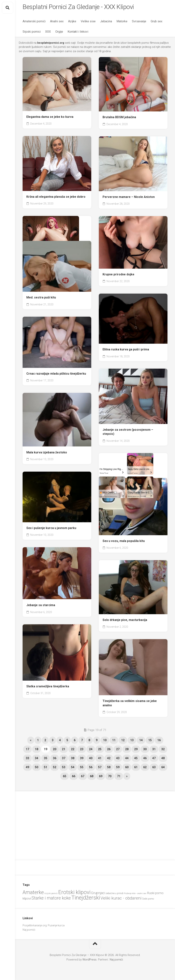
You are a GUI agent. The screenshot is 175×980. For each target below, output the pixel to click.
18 (37, 750)
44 (127, 759)
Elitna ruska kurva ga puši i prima (126, 351)
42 (109, 759)
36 (55, 759)
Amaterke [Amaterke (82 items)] (33, 894)
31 (154, 750)
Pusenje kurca (56, 927)
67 (83, 777)
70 (110, 777)
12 (123, 741)
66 (74, 777)
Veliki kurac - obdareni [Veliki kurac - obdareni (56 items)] (121, 899)
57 (100, 768)
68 (92, 777)
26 (109, 750)
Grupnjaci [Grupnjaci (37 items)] (98, 894)
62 (145, 768)
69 (101, 777)
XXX (48, 33)
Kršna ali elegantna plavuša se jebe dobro (56, 198)
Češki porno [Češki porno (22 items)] (148, 900)
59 (118, 768)
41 (100, 759)
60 (127, 768)
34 (37, 759)
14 (141, 741)
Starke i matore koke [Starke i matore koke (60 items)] (51, 899)
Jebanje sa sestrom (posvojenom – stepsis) (128, 433)
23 (82, 750)
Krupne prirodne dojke (118, 276)
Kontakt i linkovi (78, 33)
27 (118, 750)
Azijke (72, 23)
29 (136, 750)
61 (136, 768)
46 (145, 759)
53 (64, 768)
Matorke (122, 23)
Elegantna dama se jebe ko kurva (50, 118)
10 (105, 741)
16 (159, 741)
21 (64, 750)
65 (65, 777)
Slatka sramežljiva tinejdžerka (48, 688)
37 (64, 759)
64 (163, 768)
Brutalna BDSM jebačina (119, 118)
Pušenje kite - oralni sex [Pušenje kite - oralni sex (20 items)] (135, 895)
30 (145, 750)
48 (163, 759)
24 (91, 750)
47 (154, 759)
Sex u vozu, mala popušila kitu (124, 542)
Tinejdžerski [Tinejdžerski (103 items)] (86, 899)
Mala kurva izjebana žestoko (47, 454)
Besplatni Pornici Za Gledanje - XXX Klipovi (84, 8)
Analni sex (57, 23)
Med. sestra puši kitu (41, 299)
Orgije (59, 33)
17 (27, 750)
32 (163, 750)
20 (55, 750)
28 (127, 750)
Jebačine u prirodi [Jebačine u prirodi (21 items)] (115, 895)
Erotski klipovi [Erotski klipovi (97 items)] (74, 894)
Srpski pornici (32, 33)
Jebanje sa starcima (41, 606)
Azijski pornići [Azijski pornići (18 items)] (51, 895)
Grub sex (157, 23)
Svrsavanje (139, 23)
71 (119, 777)
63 (154, 768)
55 (82, 768)
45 (136, 759)
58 (109, 768)
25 (100, 750)
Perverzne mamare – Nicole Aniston (129, 198)
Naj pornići (29, 931)
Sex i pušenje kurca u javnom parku (51, 529)
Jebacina (106, 23)
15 (150, 741)
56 (91, 768)
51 (46, 768)
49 (27, 768)
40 (91, 759)
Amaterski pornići (34, 23)
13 (132, 741)
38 (73, 759)
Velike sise (88, 23)
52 (55, 768)
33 (27, 759)
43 (118, 759)
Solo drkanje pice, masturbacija (125, 621)
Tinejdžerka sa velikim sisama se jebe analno (130, 704)
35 (46, 759)
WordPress (89, 961)
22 (73, 750)
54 (73, 768)
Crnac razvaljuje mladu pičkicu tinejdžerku (56, 375)
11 (114, 741)
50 (37, 768)
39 (82, 759)
